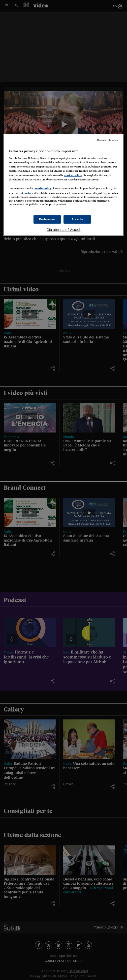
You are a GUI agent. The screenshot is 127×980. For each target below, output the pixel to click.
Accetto (77, 219)
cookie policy (73, 175)
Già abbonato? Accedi (63, 230)
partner (29, 193)
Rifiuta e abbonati (108, 140)
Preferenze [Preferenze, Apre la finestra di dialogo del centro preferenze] (47, 219)
